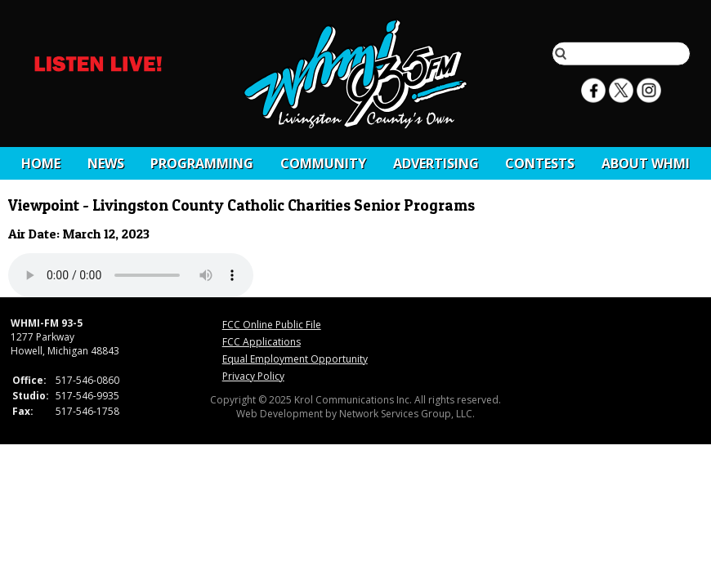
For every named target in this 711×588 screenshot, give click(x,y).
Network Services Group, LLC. (407, 414)
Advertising (436, 163)
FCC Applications (262, 342)
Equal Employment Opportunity (295, 359)
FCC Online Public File (272, 325)
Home (41, 163)
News (106, 163)
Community (323, 163)
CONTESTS (540, 163)
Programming (202, 163)
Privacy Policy (253, 376)
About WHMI (646, 163)
